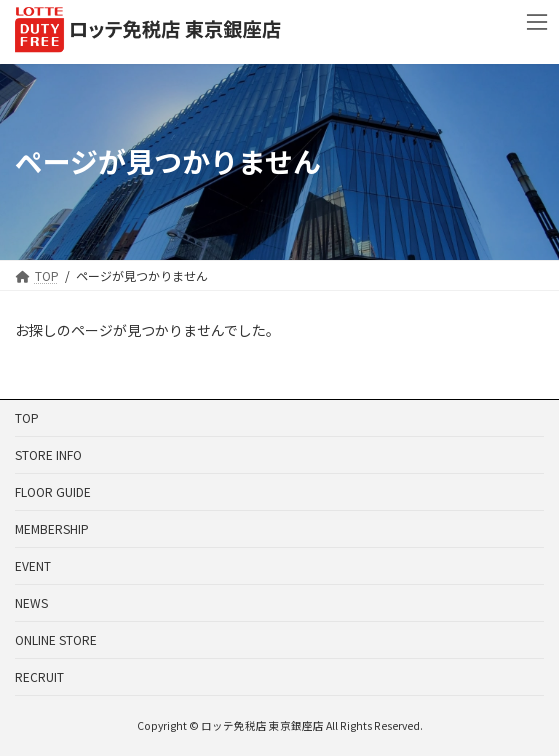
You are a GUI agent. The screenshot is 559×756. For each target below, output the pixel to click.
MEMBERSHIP (52, 528)
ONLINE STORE (56, 639)
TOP (27, 417)
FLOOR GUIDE (53, 491)
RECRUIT (39, 676)
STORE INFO (48, 454)
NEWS (31, 602)
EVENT (33, 565)
